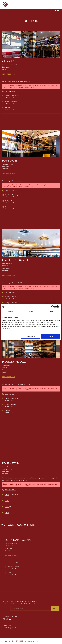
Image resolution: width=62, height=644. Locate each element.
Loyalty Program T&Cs (10, 628)
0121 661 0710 (10, 490)
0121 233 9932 (10, 292)
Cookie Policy (6, 329)
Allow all (50, 336)
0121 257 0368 (13, 562)
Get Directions (8, 74)
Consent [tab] (11, 312)
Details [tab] (31, 312)
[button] (56, 5)
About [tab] (51, 312)
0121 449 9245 (10, 394)
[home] (5, 4)
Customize (31, 336)
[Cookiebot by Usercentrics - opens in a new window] (53, 307)
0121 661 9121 (10, 191)
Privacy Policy (7, 625)
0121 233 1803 (10, 91)
